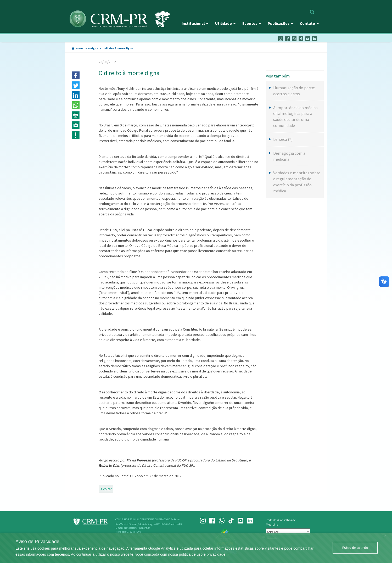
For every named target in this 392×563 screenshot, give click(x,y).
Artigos (93, 48)
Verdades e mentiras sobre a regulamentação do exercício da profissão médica (297, 182)
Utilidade (225, 23)
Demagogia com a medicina (289, 156)
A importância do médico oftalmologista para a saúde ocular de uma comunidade (295, 117)
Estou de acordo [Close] (355, 548)
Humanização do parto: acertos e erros (294, 91)
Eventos (252, 23)
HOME (80, 48)
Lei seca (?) (283, 139)
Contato (309, 23)
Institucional (195, 23)
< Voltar (106, 489)
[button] (76, 75)
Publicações (280, 23)
